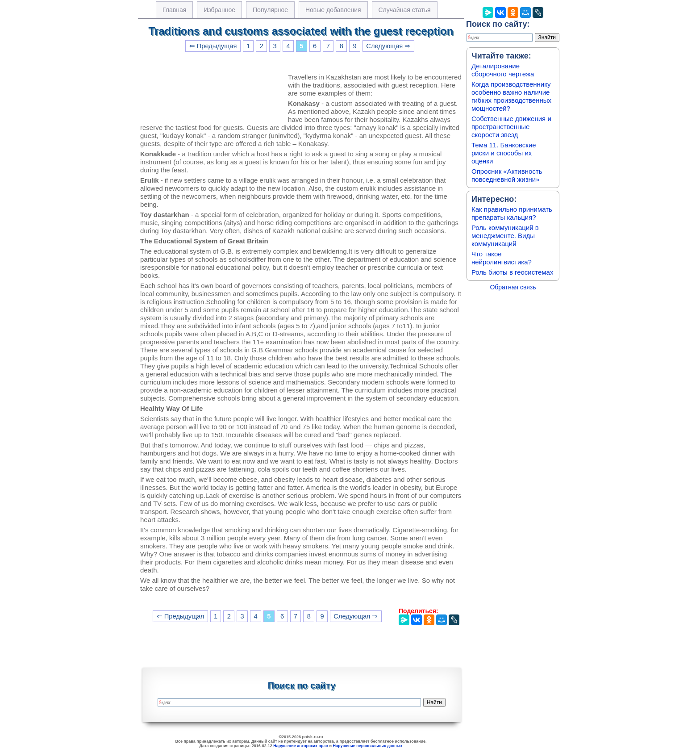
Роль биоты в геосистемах (512, 272)
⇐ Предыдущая (213, 46)
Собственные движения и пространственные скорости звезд (511, 127)
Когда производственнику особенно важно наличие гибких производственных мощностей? (511, 96)
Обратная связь (513, 287)
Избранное (219, 10)
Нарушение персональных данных (368, 746)
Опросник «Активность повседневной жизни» (507, 175)
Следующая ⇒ (388, 46)
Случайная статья (405, 10)
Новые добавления (333, 10)
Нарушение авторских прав (301, 746)
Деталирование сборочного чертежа (503, 70)
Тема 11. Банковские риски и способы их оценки (504, 153)
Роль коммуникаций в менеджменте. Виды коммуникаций (505, 236)
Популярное (270, 10)
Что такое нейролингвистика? (502, 258)
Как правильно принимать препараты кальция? (512, 213)
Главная (174, 10)
